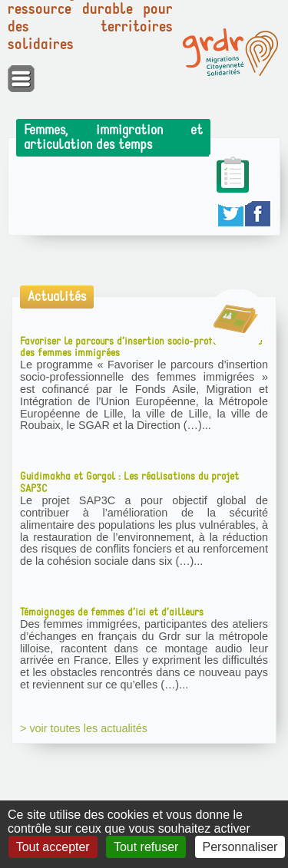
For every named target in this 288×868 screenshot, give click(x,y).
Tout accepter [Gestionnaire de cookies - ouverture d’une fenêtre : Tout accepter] (53, 847)
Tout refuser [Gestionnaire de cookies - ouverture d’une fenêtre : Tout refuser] (146, 847)
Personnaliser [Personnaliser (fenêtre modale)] (240, 847)
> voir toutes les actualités (84, 728)
